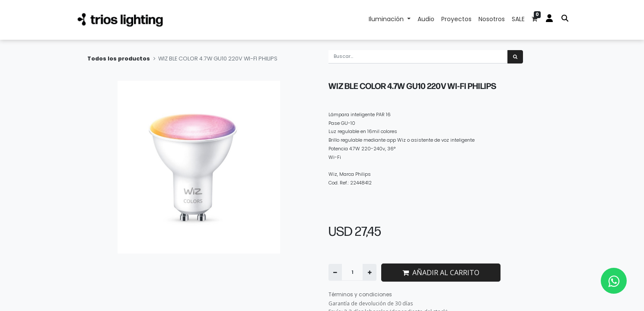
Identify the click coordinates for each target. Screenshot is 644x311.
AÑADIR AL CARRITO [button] (441, 273)
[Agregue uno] (369, 272)
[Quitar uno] (335, 272)
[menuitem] (426, 20)
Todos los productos (119, 59)
